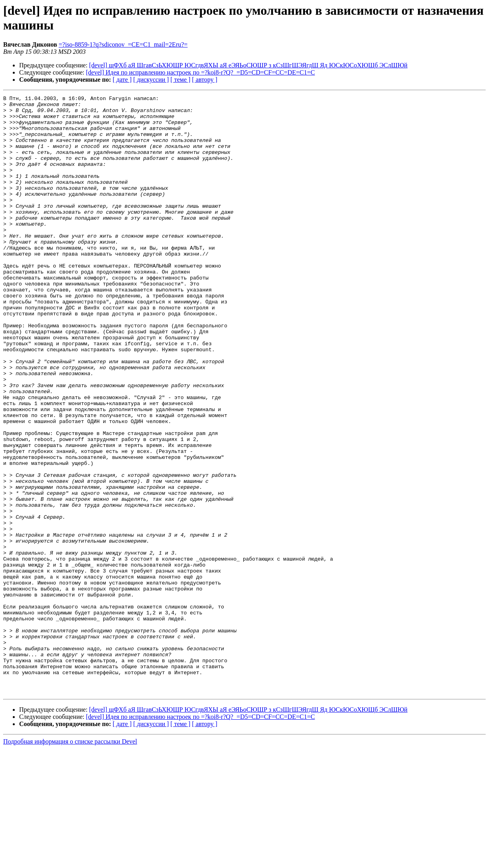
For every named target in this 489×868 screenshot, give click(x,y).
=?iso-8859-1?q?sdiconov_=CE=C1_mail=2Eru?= (123, 44)
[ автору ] (204, 80)
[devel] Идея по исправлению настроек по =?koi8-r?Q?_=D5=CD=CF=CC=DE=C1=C (201, 72)
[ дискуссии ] (151, 80)
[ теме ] (180, 80)
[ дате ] (122, 80)
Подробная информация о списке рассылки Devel (70, 861)
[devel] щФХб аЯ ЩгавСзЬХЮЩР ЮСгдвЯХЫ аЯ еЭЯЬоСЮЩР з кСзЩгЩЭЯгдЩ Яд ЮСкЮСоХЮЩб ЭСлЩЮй (248, 65)
